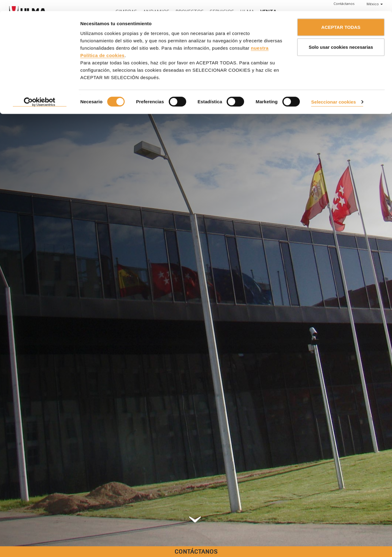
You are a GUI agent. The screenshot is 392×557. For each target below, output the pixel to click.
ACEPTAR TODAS (341, 16)
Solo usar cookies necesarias (341, 36)
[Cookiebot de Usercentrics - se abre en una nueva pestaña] (40, 91)
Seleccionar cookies (334, 91)
